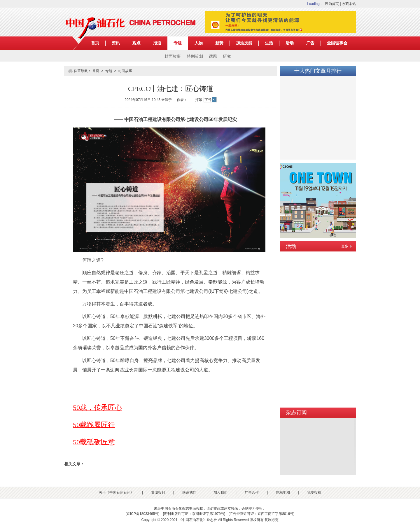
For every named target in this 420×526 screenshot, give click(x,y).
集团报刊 (158, 492)
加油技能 (244, 43)
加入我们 (220, 492)
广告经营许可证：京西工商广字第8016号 (261, 514)
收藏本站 (349, 4)
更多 (345, 246)
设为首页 (332, 4)
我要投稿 (314, 492)
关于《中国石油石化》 (116, 492)
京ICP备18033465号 (142, 514)
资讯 (116, 43)
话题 (213, 56)
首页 (95, 43)
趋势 (219, 43)
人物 (199, 43)
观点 (136, 43)
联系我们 (189, 492)
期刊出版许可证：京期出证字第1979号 (194, 514)
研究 (227, 56)
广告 (310, 43)
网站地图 (283, 492)
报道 (157, 43)
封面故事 (173, 56)
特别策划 (195, 56)
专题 (178, 43)
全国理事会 (337, 43)
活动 (290, 43)
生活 (269, 43)
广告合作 (252, 492)
